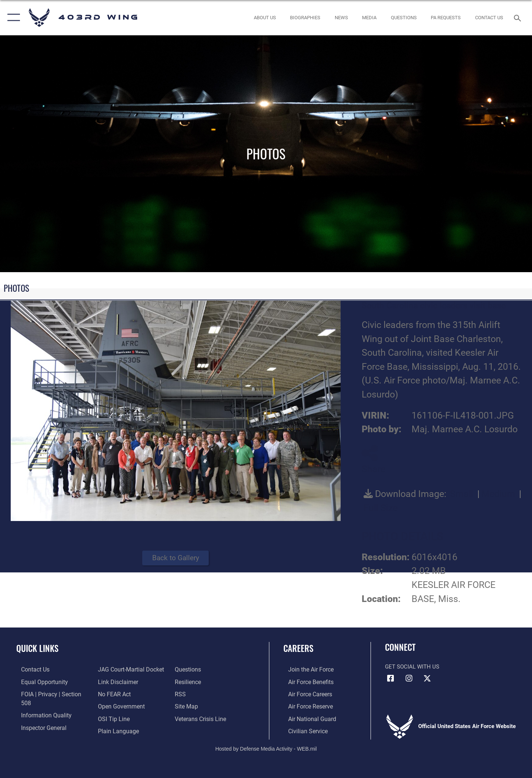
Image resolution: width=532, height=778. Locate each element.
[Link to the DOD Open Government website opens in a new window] (118, 694)
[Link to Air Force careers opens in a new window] (305, 694)
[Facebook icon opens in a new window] (391, 679)
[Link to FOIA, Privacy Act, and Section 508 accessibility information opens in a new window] (50, 694)
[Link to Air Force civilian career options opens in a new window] (302, 730)
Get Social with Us (412, 667)
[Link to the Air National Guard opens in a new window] (306, 718)
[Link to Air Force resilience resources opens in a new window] (189, 669)
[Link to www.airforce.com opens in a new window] (305, 669)
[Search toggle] (519, 17)
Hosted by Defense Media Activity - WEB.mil (266, 747)
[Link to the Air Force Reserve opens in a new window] (305, 706)
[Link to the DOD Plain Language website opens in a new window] (115, 718)
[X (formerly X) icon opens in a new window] (427, 679)
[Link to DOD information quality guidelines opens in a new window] (40, 706)
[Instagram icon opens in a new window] (409, 679)
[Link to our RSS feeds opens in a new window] (181, 681)
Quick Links (37, 648)
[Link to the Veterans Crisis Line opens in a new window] (201, 706)
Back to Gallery (176, 558)
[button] (12, 18)
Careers (298, 648)
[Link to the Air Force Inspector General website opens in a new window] (38, 718)
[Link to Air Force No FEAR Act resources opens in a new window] (112, 681)
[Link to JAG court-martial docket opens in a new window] (48, 730)
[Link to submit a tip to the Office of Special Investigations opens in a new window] (111, 706)
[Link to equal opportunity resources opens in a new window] (38, 681)
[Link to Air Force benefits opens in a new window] (305, 681)
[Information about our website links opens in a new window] (116, 669)
